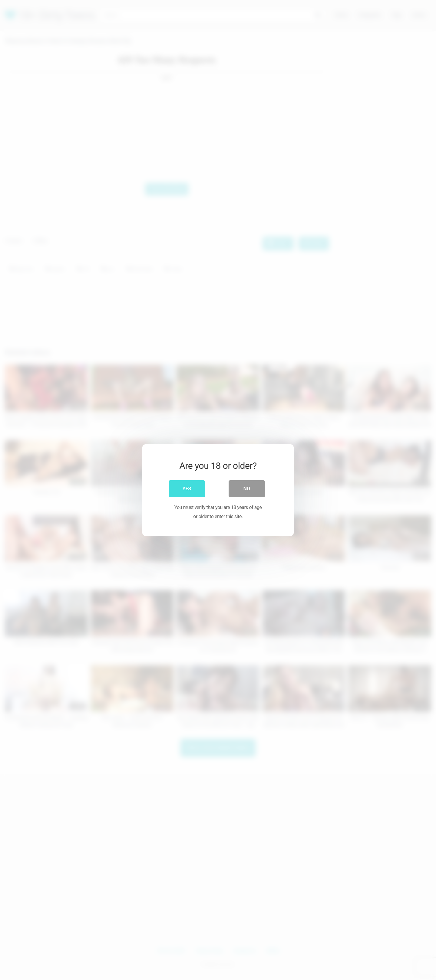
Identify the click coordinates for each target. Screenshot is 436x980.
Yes (187, 488)
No (247, 488)
